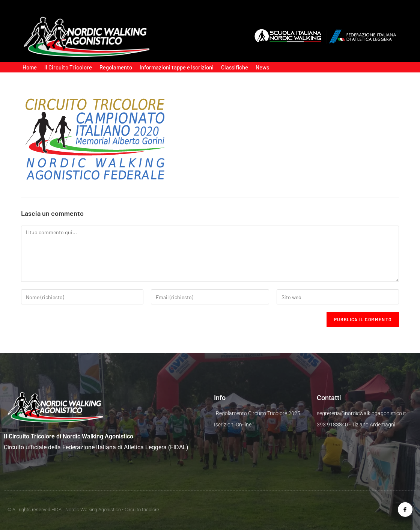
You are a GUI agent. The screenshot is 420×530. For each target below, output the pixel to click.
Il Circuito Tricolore (68, 67)
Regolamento (116, 67)
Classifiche (235, 67)
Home (30, 67)
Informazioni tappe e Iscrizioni (177, 67)
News (262, 67)
